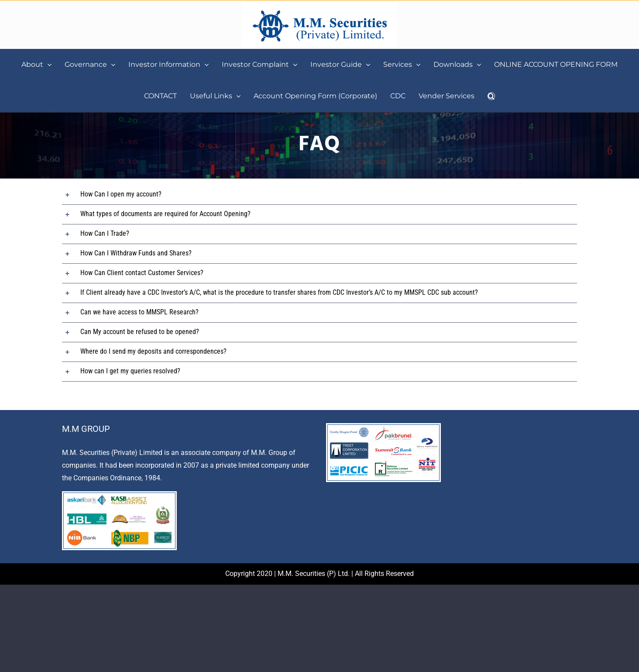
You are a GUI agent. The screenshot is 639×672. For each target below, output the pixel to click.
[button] (491, 96)
